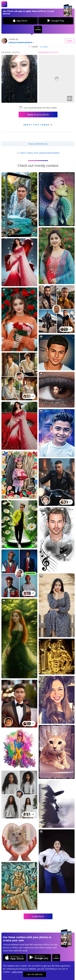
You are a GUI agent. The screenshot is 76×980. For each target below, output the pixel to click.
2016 (44, 47)
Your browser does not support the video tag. (57, 79)
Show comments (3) (38, 144)
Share (70, 41)
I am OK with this (35, 974)
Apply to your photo (38, 115)
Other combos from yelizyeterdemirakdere (38, 153)
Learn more (17, 972)
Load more (38, 916)
